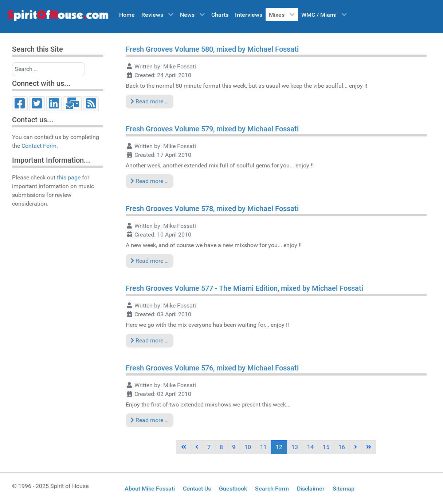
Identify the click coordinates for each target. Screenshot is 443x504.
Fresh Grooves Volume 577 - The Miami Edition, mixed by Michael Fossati (244, 288)
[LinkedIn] (54, 104)
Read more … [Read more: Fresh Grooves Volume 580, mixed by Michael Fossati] (150, 101)
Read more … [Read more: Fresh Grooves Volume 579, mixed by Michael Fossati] (150, 181)
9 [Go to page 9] (234, 447)
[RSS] (91, 104)
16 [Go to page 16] (342, 447)
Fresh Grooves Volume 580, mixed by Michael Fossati (212, 49)
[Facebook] (20, 104)
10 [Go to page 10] (248, 447)
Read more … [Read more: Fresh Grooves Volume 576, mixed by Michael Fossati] (150, 420)
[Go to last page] (369, 447)
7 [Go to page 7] (209, 447)
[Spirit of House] (58, 17)
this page (69, 177)
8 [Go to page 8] (221, 447)
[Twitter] (37, 104)
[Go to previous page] (197, 447)
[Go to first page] (184, 447)
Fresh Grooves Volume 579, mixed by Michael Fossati (212, 129)
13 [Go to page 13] (295, 447)
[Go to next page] (356, 447)
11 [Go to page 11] (263, 447)
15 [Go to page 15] (326, 447)
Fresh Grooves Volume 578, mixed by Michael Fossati (212, 209)
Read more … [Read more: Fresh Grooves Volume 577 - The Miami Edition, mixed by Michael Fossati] (150, 340)
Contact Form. (40, 146)
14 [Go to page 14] (310, 447)
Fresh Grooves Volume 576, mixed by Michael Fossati (212, 368)
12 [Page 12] (279, 447)
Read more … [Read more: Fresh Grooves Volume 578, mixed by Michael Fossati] (150, 261)
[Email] (72, 104)
